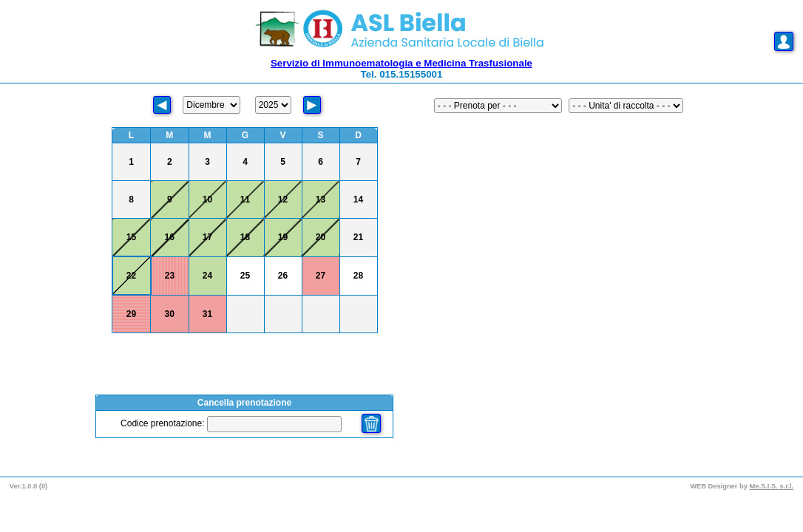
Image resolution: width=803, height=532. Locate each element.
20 (321, 237)
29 (131, 314)
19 (283, 237)
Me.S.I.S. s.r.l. (772, 486)
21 (358, 237)
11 (245, 199)
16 (170, 237)
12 (283, 199)
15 (131, 237)
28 (358, 276)
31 (207, 314)
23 (170, 276)
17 (207, 237)
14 (358, 199)
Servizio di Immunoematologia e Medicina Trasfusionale (402, 63)
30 (170, 314)
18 (245, 237)
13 (321, 199)
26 (283, 276)
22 (131, 276)
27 (321, 276)
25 (245, 276)
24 (207, 276)
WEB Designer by (719, 486)
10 (207, 199)
